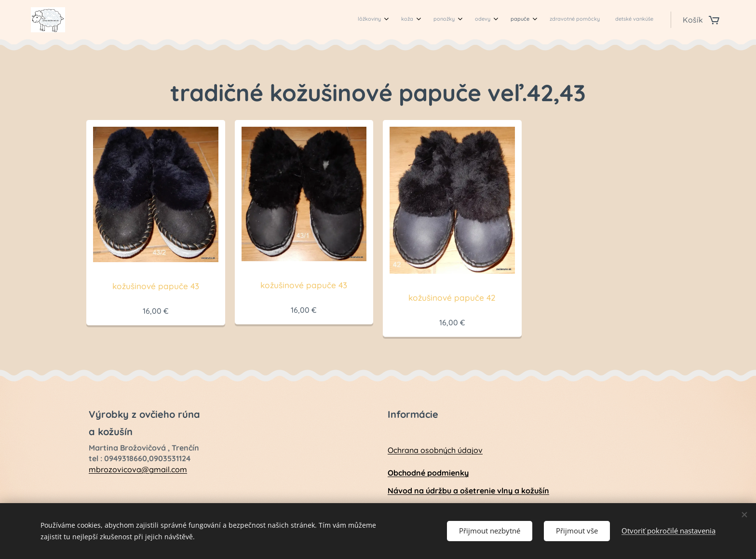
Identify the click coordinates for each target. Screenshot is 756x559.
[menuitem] (542, 20)
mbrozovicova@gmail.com (138, 469)
